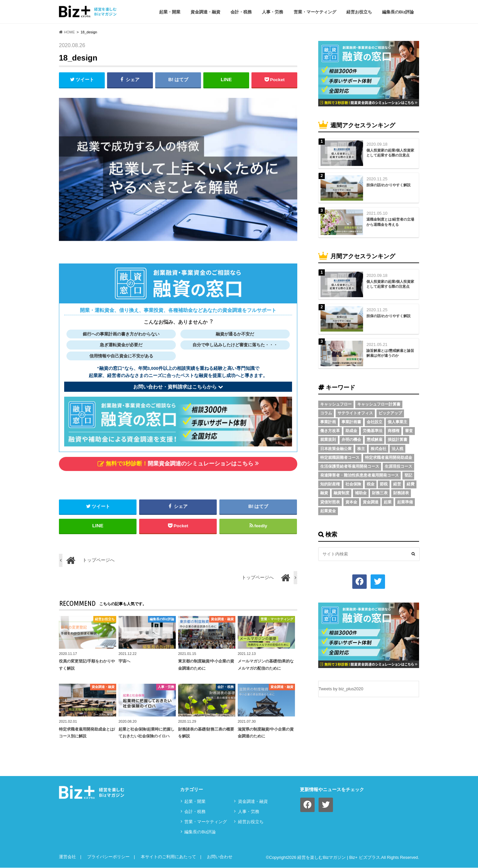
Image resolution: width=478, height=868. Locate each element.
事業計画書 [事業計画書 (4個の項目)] (351, 422)
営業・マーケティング (315, 12)
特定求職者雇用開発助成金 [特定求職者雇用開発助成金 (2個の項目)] (389, 458)
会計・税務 (241, 12)
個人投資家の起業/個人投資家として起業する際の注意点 (390, 153)
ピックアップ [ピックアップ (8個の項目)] (390, 413)
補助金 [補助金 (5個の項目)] (361, 493)
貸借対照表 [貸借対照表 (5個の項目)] (330, 502)
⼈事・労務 (273, 12)
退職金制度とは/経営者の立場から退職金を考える (390, 222)
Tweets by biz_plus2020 (341, 689)
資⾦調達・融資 (205, 12)
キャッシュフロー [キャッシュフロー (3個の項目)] (336, 404)
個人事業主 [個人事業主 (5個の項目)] (397, 422)
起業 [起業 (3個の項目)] (388, 502)
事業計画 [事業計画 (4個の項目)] (328, 422)
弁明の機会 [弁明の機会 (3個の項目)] (351, 440)
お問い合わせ (220, 857)
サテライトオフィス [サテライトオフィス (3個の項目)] (355, 413)
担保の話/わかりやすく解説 (388, 185)
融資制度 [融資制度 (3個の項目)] (341, 493)
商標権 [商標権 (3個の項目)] (394, 431)
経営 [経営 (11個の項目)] (397, 484)
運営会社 (67, 857)
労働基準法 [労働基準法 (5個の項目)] (373, 431)
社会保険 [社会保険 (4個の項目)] (353, 484)
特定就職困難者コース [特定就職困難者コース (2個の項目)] (340, 458)
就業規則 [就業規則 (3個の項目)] (328, 440)
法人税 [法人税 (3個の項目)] (397, 449)
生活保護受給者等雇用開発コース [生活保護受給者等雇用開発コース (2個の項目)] (350, 466)
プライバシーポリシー (108, 857)
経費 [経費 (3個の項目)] (411, 484)
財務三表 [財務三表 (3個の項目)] (380, 493)
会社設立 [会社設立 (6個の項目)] (375, 422)
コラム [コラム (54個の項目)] (326, 413)
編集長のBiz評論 (398, 12)
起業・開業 (170, 12)
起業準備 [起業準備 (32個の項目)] (405, 502)
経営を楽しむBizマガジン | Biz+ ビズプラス (339, 858)
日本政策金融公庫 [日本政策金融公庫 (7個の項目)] (336, 449)
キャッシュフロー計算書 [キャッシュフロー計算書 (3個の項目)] (379, 404)
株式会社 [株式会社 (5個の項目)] (378, 449)
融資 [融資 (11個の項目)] (324, 493)
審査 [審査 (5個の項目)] (409, 431)
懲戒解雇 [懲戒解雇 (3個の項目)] (375, 440)
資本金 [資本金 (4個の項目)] (351, 502)
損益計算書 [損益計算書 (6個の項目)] (397, 440)
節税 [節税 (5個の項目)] (384, 484)
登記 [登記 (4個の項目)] (408, 475)
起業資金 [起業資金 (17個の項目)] (328, 511)
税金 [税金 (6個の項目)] (371, 484)
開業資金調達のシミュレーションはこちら (178, 464)
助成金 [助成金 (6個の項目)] (351, 431)
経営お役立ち (359, 12)
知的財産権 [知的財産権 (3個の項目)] (330, 484)
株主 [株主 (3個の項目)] (361, 449)
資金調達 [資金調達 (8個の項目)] (371, 502)
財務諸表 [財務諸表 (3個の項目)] (401, 493)
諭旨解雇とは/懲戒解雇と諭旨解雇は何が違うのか (390, 353)
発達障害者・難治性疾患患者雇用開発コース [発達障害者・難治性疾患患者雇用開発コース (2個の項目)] (359, 475)
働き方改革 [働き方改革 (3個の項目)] (330, 431)
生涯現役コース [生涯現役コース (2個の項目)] (398, 466)
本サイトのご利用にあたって (168, 857)
